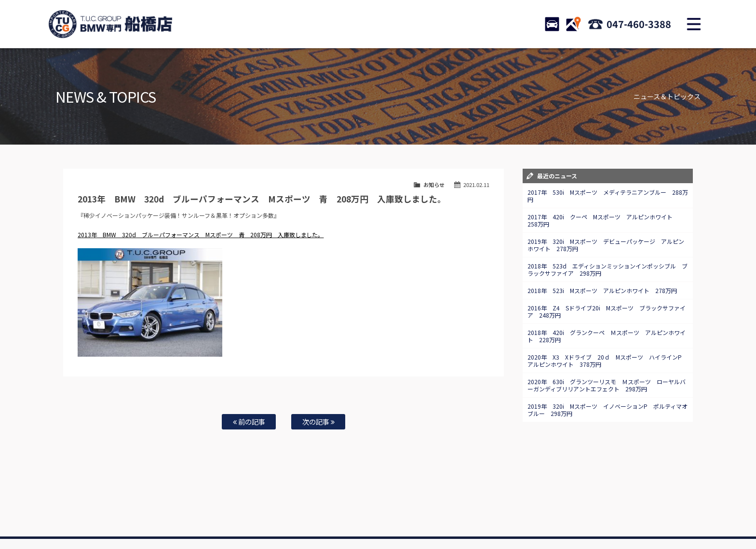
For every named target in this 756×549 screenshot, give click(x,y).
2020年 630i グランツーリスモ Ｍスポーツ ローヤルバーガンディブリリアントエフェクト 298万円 (607, 385)
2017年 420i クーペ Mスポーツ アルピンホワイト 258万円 (603, 220)
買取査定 (283, 511)
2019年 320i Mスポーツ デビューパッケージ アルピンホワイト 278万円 (606, 245)
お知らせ (434, 185)
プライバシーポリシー (580, 511)
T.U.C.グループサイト (393, 521)
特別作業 (349, 511)
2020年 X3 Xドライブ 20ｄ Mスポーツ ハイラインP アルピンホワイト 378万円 (607, 361)
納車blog (350, 521)
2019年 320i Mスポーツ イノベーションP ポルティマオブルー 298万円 (607, 410)
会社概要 (535, 511)
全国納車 (253, 511)
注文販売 (223, 511)
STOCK (552, 24)
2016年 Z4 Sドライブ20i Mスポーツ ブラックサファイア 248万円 (607, 311)
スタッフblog (629, 511)
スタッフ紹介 (424, 511)
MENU (694, 24)
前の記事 (249, 422)
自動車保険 (316, 511)
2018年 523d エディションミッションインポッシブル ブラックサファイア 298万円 (607, 269)
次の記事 (318, 422)
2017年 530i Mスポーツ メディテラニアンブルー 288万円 (608, 196)
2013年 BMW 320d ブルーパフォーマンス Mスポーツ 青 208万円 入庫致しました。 (201, 234)
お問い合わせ (384, 511)
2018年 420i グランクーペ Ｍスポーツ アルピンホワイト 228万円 (607, 336)
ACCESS (573, 24)
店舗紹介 (459, 511)
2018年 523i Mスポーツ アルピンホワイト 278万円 (602, 290)
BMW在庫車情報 (155, 511)
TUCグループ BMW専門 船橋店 (110, 24)
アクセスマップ (497, 511)
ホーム (120, 511)
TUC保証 (193, 511)
